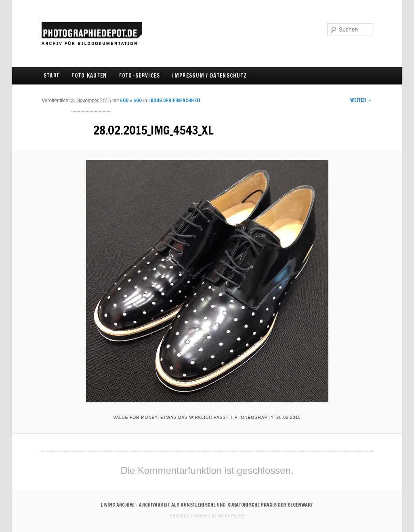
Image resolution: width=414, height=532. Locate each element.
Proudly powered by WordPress (207, 516)
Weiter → (361, 100)
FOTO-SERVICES (140, 76)
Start (52, 76)
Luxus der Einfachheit (174, 100)
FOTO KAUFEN (89, 76)
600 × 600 (131, 100)
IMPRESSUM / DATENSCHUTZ (209, 76)
